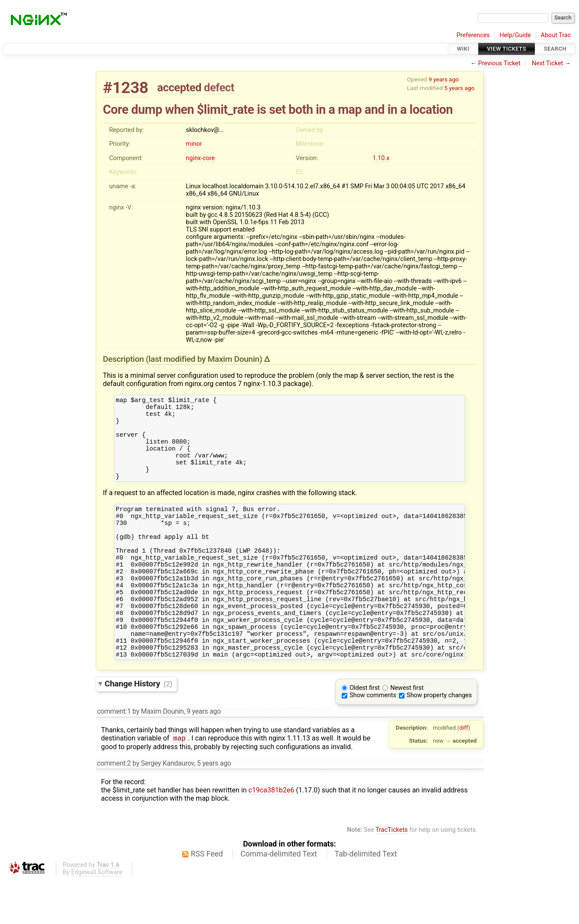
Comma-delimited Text (279, 898)
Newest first (407, 732)
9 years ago (444, 79)
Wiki (463, 49)
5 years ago (459, 88)
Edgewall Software (97, 916)
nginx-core (200, 158)
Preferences (473, 35)
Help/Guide (515, 35)
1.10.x (381, 158)
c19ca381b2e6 (272, 834)
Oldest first (365, 732)
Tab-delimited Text (366, 898)
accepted (179, 87)
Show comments (373, 739)
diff (464, 772)
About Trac (556, 35)
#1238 (126, 88)
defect (219, 87)
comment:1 (114, 755)
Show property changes (439, 739)
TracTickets (392, 874)
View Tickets (507, 49)
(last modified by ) (205, 359)
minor (194, 144)
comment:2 (114, 807)
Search (555, 49)
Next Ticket (547, 63)
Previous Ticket (499, 63)
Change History (139, 728)
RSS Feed (207, 898)
